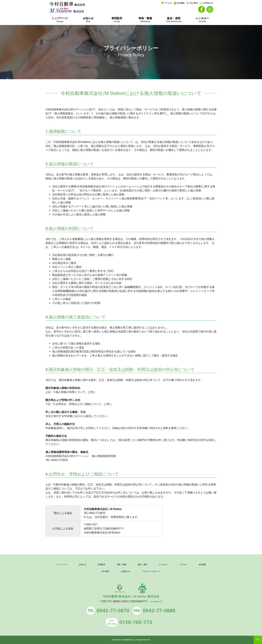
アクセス (168, 3)
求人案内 (194, 3)
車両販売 (117, 20)
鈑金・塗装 (174, 20)
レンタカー (202, 20)
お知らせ (88, 20)
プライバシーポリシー (164, 571)
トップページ (60, 20)
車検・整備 (145, 20)
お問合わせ (208, 3)
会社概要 (181, 3)
